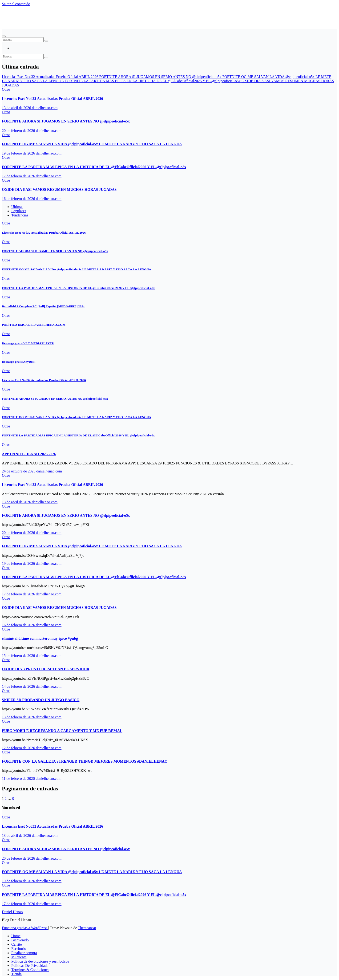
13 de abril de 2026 (17, 108)
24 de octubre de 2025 (19, 471)
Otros (6, 89)
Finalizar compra (24, 953)
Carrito (17, 944)
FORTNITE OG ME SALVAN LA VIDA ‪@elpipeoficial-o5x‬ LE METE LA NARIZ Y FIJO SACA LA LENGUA (92, 144)
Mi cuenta (19, 957)
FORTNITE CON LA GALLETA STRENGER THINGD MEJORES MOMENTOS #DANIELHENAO (85, 761)
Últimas (17, 207)
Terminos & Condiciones (30, 970)
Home (16, 936)
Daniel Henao (24, 15)
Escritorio (19, 949)
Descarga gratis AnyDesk (19, 362)
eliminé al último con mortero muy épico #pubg (40, 638)
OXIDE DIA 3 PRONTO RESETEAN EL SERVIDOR (46, 669)
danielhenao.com (45, 108)
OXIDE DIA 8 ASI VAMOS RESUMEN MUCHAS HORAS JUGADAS (59, 189)
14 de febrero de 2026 (19, 686)
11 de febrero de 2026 (19, 779)
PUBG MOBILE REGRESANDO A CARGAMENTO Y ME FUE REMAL (62, 731)
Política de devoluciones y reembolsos (40, 961)
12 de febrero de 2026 (19, 748)
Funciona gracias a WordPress (25, 928)
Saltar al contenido (16, 4)
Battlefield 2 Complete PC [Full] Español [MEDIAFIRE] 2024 (43, 306)
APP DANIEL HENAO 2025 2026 (29, 454)
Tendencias (20, 215)
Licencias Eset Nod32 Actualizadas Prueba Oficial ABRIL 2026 (52, 99)
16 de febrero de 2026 (19, 199)
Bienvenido (20, 940)
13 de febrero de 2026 (19, 717)
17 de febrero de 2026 (19, 176)
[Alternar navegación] (4, 36)
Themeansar (87, 928)
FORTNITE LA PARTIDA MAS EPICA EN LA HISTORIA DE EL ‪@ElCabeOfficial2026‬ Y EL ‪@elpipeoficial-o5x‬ (94, 167)
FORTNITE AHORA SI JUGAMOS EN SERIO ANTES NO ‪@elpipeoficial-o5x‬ (66, 121)
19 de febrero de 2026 (19, 153)
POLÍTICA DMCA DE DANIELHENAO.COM (34, 325)
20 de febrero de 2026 (19, 131)
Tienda (16, 974)
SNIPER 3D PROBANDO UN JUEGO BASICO (41, 700)
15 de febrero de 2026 (19, 656)
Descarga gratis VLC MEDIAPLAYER (28, 343)
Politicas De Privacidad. (29, 966)
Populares (19, 211)
